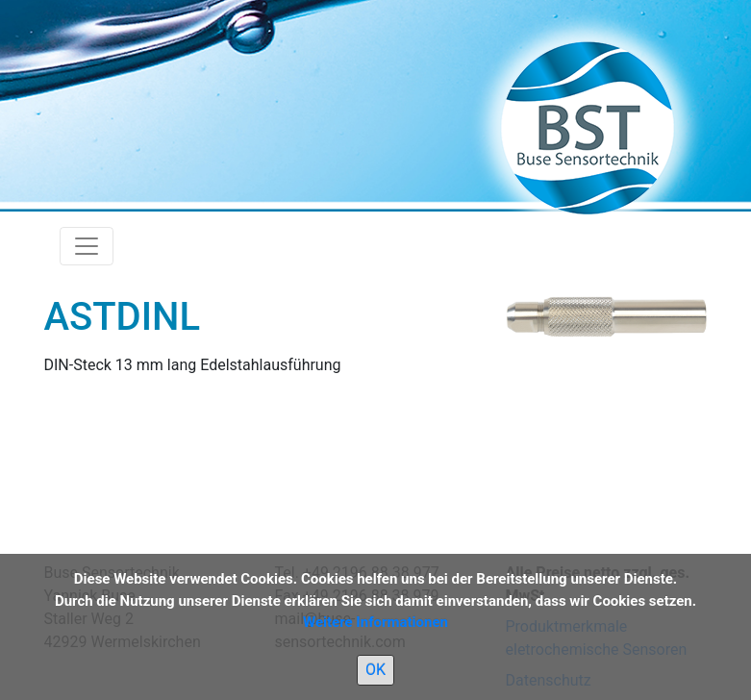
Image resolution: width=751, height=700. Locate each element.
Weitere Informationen (375, 622)
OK (375, 670)
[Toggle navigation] (87, 246)
